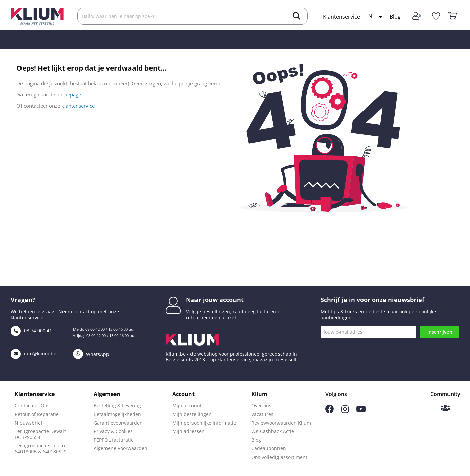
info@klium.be (34, 354)
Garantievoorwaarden (118, 423)
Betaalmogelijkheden (117, 414)
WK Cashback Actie (273, 431)
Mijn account (187, 406)
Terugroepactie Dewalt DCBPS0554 (40, 434)
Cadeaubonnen (269, 448)
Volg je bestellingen (208, 312)
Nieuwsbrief (29, 423)
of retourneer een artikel (234, 315)
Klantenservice (341, 17)
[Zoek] (193, 16)
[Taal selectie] (376, 17)
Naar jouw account (215, 300)
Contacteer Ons (32, 406)
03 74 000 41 (31, 330)
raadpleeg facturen (254, 312)
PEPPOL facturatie (114, 440)
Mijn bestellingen (192, 414)
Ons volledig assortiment (279, 457)
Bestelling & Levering (117, 406)
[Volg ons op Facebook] (329, 411)
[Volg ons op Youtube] (361, 410)
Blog (395, 17)
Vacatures (262, 414)
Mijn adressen (188, 431)
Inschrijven (440, 332)
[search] (296, 17)
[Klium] (37, 16)
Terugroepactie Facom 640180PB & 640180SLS (41, 449)
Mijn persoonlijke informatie (204, 423)
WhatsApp (91, 354)
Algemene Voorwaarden (121, 448)
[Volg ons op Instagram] (345, 411)
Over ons (261, 406)
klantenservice (78, 106)
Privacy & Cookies (113, 431)
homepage (69, 94)
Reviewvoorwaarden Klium (281, 423)
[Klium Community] (445, 409)
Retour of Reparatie (37, 414)
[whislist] (436, 16)
